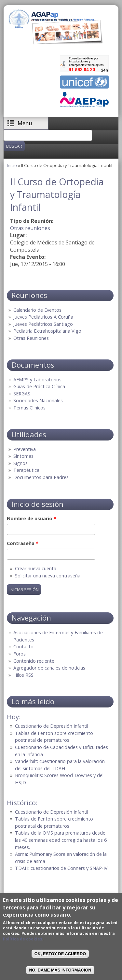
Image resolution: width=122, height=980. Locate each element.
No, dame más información (60, 970)
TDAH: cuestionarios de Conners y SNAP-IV (61, 868)
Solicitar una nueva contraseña (48, 576)
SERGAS (22, 394)
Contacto (23, 647)
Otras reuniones (30, 228)
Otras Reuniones (31, 338)
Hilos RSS (23, 675)
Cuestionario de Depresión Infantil (52, 726)
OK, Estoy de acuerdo (60, 954)
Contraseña (23, 543)
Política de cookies (23, 939)
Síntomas (23, 456)
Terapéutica (26, 470)
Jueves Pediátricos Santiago (43, 324)
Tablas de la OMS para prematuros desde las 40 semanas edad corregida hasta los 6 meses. (61, 840)
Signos (20, 463)
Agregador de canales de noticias (49, 668)
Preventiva (25, 449)
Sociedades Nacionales (38, 400)
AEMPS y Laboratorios (37, 380)
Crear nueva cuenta (36, 568)
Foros (20, 654)
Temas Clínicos (29, 408)
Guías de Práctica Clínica (39, 386)
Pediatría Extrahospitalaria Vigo (47, 331)
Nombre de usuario (32, 518)
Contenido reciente (34, 661)
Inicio (12, 165)
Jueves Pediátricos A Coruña (43, 317)
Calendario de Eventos (37, 310)
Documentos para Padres (41, 477)
